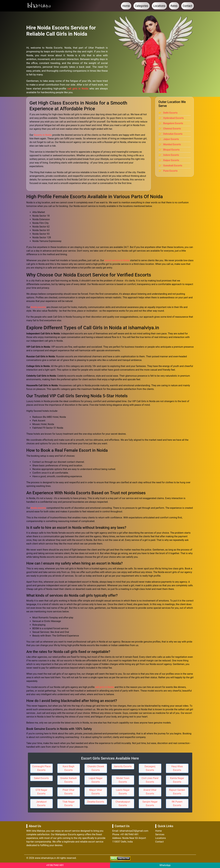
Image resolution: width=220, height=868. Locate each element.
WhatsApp (165, 865)
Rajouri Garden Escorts (177, 792)
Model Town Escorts (123, 780)
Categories (142, 6)
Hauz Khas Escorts (177, 768)
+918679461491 (55, 865)
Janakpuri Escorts (41, 804)
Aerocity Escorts (123, 766)
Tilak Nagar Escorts (69, 804)
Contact (188, 6)
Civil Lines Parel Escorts (150, 780)
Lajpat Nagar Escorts (96, 780)
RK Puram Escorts (177, 804)
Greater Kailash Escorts (69, 780)
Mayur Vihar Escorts (96, 792)
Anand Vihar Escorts (150, 792)
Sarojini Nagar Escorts (150, 804)
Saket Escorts (41, 778)
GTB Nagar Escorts (41, 792)
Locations (159, 6)
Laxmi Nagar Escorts (123, 792)
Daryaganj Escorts (150, 768)
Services (160, 834)
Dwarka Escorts (96, 802)
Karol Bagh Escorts (69, 768)
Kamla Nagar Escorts (177, 780)
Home (126, 6)
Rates (174, 6)
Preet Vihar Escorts (69, 792)
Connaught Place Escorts (41, 768)
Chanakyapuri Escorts (123, 804)
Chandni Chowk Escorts (96, 768)
